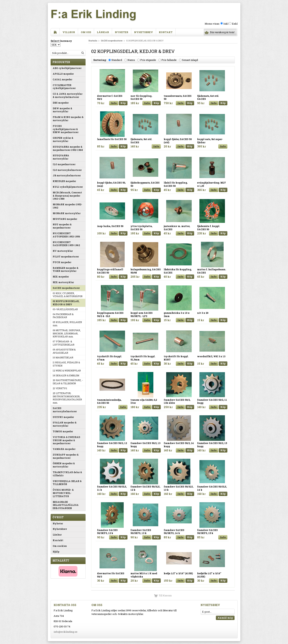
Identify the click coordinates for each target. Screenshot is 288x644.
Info (114, 103)
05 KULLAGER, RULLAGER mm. (67, 324)
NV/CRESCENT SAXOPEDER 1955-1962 (66, 244)
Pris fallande (169, 60)
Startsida (93, 41)
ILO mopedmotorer (64, 164)
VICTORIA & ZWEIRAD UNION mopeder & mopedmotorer (66, 440)
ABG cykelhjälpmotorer (67, 68)
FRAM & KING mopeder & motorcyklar (68, 119)
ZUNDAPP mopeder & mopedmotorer (66, 456)
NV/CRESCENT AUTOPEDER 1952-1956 (66, 235)
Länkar (103, 32)
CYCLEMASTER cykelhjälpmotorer (64, 87)
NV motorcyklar (63, 251)
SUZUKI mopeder (63, 417)
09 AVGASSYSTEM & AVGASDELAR (64, 351)
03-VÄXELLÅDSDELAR (65, 309)
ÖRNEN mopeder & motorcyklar (64, 465)
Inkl (226, 24)
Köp (123, 103)
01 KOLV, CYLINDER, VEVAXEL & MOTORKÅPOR (68, 295)
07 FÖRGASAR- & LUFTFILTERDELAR (64, 343)
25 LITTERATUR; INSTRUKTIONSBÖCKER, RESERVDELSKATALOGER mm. (67, 398)
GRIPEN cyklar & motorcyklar (63, 139)
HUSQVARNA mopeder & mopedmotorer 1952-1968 (68, 148)
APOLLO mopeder (63, 74)
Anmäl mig (225, 618)
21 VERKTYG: (60, 388)
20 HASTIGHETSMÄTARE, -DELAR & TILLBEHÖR (68, 382)
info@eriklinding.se (66, 632)
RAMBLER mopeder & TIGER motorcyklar (66, 269)
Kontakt (166, 32)
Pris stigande (148, 60)
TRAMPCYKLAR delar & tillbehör (67, 474)
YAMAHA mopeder (64, 449)
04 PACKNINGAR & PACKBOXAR (63, 316)
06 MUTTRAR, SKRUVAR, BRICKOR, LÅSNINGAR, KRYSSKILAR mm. (67, 333)
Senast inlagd (190, 60)
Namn (131, 60)
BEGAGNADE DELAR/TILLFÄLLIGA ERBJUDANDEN (66, 505)
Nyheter (122, 32)
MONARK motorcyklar (67, 213)
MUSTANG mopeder (65, 219)
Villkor (69, 32)
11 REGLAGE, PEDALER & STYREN (66, 364)
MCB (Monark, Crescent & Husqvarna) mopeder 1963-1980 (67, 196)
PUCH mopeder (62, 262)
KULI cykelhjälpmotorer (68, 187)
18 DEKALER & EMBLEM (66, 375)
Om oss (86, 32)
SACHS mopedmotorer (66, 288)
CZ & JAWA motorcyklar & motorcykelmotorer (68, 95)
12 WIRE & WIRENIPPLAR (67, 370)
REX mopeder (61, 277)
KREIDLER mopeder (64, 181)
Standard (117, 60)
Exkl (235, 24)
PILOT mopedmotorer (66, 257)
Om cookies (60, 546)
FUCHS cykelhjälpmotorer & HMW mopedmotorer (66, 129)
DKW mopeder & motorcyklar (62, 110)
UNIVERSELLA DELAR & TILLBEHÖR (67, 483)
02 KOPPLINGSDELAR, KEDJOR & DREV (66, 303)
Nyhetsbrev (144, 32)
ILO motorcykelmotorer (67, 170)
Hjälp (56, 552)
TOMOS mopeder (63, 431)
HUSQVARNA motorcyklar (61, 157)
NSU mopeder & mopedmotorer (62, 226)
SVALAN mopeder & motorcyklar (65, 424)
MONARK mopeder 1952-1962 (67, 206)
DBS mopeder (61, 103)
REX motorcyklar (63, 282)
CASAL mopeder (62, 79)
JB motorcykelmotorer (67, 175)
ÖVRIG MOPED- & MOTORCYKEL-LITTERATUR (63, 493)
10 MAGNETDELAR (63, 357)
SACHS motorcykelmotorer (65, 410)
